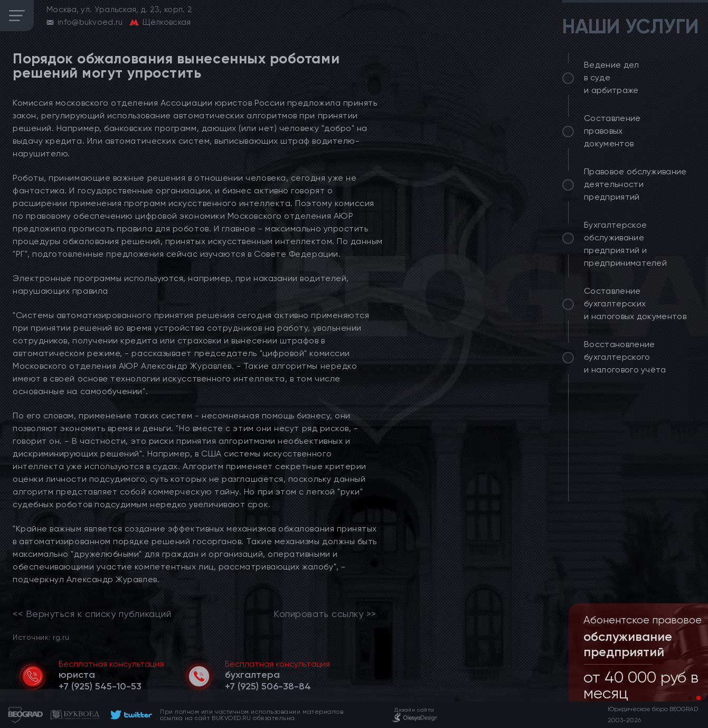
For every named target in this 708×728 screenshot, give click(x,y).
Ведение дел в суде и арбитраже (612, 77)
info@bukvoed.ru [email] (90, 22)
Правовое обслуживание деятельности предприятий (635, 184)
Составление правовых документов (612, 131)
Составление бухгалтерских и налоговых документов (635, 304)
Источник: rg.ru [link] (41, 637)
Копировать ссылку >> (325, 614)
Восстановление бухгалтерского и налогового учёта (625, 357)
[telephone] (100, 686)
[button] (690, 698)
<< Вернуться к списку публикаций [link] (92, 614)
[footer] (130, 715)
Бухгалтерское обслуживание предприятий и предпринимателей (625, 244)
